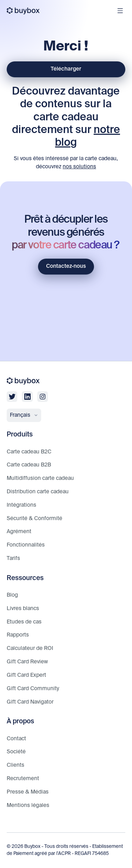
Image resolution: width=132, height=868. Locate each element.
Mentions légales (28, 805)
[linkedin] (27, 397)
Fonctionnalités (26, 545)
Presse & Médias (28, 792)
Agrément (19, 532)
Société (16, 752)
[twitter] (12, 397)
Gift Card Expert (26, 675)
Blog (12, 595)
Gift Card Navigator (30, 702)
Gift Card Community (33, 689)
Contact (16, 739)
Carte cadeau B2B (29, 465)
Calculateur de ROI (30, 648)
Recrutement (23, 779)
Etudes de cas (24, 622)
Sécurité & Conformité (34, 519)
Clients (15, 765)
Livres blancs (23, 608)
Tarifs (13, 558)
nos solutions (79, 167)
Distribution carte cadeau (38, 492)
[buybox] (23, 11)
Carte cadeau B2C (29, 452)
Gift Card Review (27, 662)
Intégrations (21, 505)
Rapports (18, 635)
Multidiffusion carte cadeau (40, 478)
